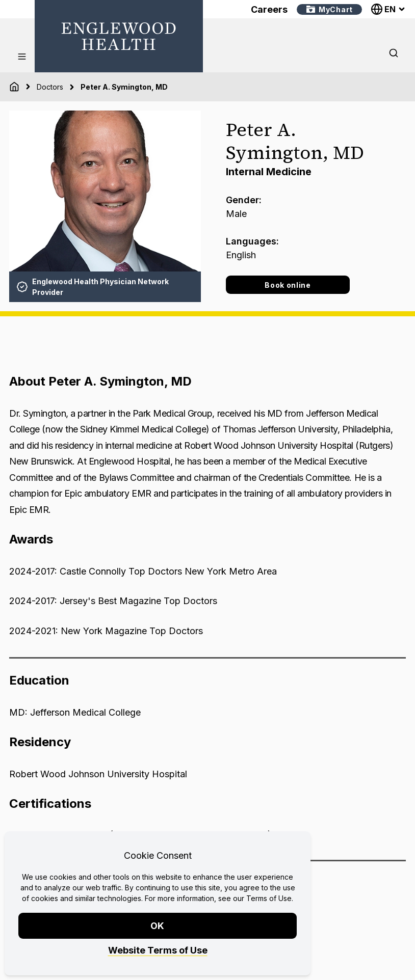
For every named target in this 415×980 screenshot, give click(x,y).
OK (158, 926)
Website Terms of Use (158, 950)
